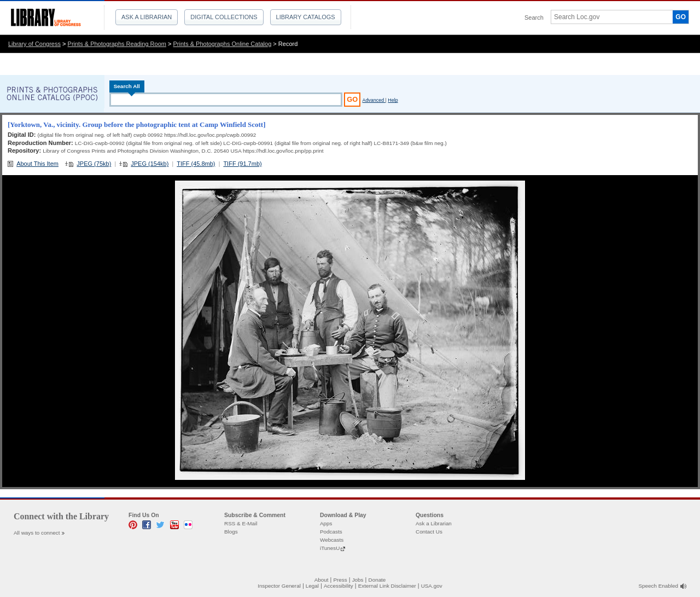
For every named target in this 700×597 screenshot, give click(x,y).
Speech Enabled (658, 586)
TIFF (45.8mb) (196, 164)
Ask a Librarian (147, 17)
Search (534, 18)
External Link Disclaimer (387, 586)
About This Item (37, 164)
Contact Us (429, 532)
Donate (377, 580)
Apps (326, 523)
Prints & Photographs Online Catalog (223, 44)
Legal (312, 586)
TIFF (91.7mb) (242, 164)
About (322, 580)
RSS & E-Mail (241, 523)
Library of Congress (34, 44)
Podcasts (331, 532)
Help (393, 100)
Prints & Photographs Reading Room (117, 44)
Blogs (231, 532)
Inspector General (279, 586)
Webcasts (332, 540)
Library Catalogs (306, 17)
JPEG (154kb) (150, 164)
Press (340, 580)
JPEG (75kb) (94, 164)
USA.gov (432, 586)
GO (681, 17)
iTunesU (330, 548)
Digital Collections (224, 17)
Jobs (358, 580)
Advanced (374, 100)
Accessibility (339, 586)
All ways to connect (37, 533)
